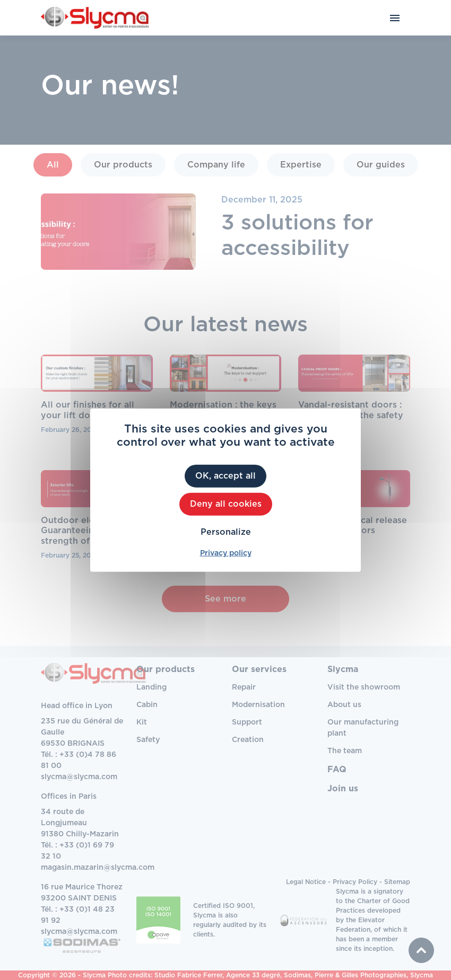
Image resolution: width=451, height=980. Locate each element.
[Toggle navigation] (395, 18)
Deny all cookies (226, 504)
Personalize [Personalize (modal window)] (226, 532)
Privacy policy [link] (226, 553)
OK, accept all (226, 475)
